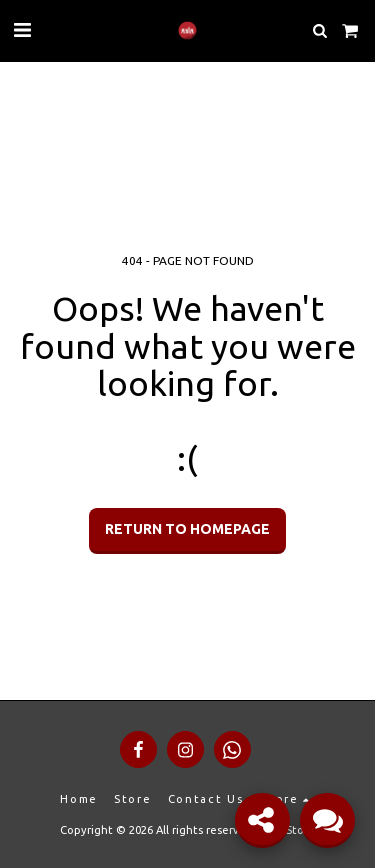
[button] (22, 29)
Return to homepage (187, 529)
